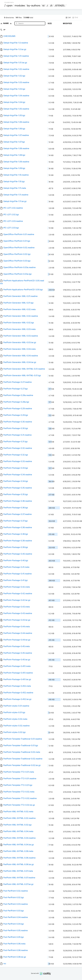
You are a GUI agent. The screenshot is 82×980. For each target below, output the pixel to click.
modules (20, 6)
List (68, 17)
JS (51, 6)
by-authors (34, 6)
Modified (67, 23)
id (43, 6)
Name (8, 23)
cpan (9, 6)
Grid (75, 17)
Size (50, 23)
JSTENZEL (60, 6)
